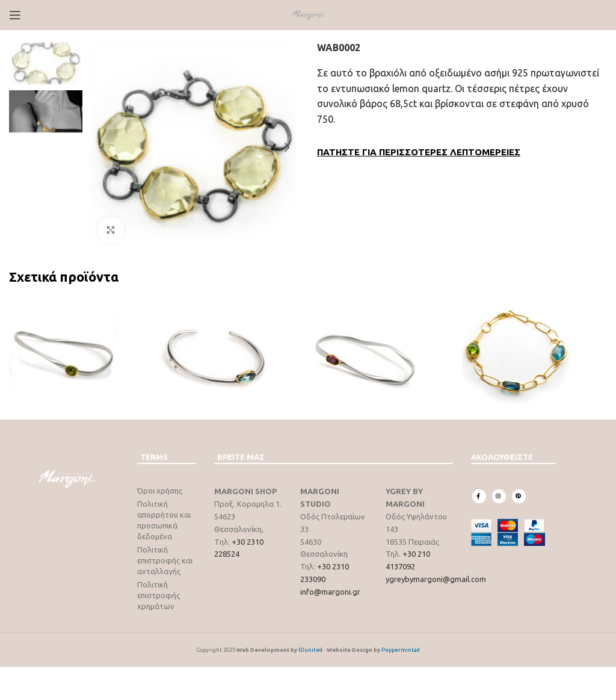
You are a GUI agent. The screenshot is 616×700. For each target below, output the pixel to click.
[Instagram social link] (499, 496)
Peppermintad (401, 650)
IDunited (311, 650)
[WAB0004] (233, 353)
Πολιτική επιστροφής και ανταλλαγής (165, 560)
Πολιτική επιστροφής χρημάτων (159, 595)
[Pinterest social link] (519, 496)
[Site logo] (308, 14)
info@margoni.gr (330, 592)
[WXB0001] (534, 353)
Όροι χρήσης (160, 491)
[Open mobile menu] (15, 15)
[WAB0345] (383, 353)
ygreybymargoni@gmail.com (436, 579)
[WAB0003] (82, 353)
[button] (100, 147)
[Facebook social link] (479, 496)
